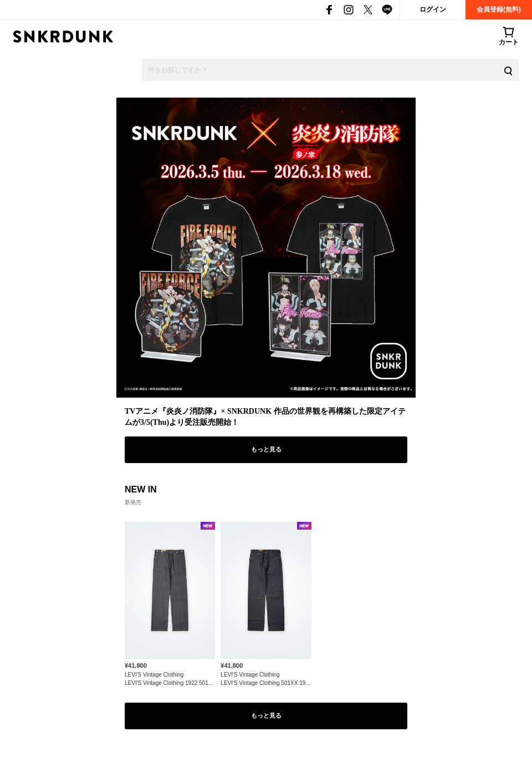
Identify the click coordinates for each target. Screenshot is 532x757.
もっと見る (266, 449)
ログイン (433, 9)
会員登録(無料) (499, 9)
